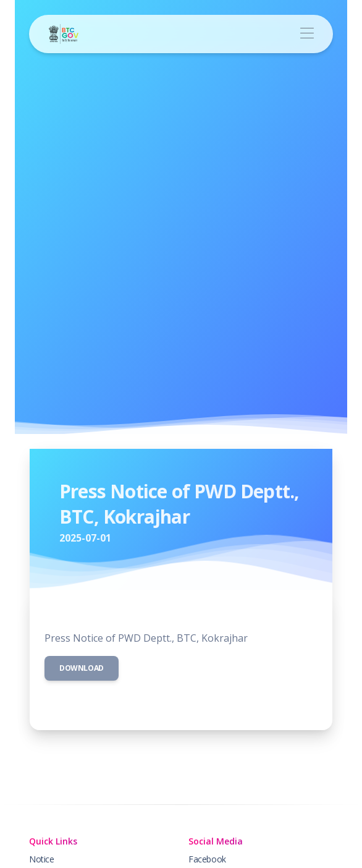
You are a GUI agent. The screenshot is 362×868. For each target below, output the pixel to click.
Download (82, 668)
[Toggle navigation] (307, 34)
